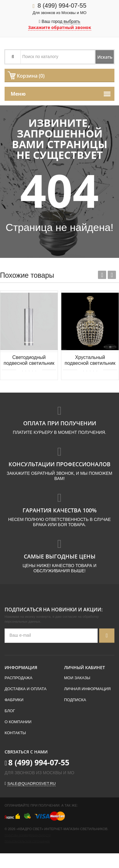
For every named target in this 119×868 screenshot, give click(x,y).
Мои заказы (77, 678)
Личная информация (87, 689)
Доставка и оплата (25, 689)
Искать (105, 57)
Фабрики (14, 700)
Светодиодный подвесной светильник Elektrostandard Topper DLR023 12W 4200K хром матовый (29, 361)
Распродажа (18, 678)
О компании (18, 722)
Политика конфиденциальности (28, 835)
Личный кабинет (85, 667)
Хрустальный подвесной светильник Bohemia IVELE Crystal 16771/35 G (90, 361)
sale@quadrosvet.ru (31, 784)
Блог (10, 711)
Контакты (15, 733)
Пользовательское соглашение (27, 842)
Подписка (75, 700)
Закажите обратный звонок (60, 27)
